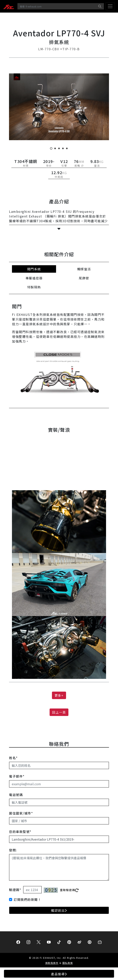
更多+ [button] (59, 695)
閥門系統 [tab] (34, 269)
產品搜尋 (59, 974)
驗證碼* (15, 890)
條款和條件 (52, 963)
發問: (13, 850)
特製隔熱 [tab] (34, 287)
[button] (59, 229)
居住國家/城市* (21, 813)
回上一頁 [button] (59, 712)
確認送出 (59, 910)
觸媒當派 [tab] (84, 269)
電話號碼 (16, 795)
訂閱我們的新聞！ (27, 900)
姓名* (13, 758)
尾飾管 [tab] (84, 278)
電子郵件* (17, 776)
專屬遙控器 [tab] (34, 278)
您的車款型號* (20, 832)
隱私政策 (68, 963)
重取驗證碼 (69, 890)
